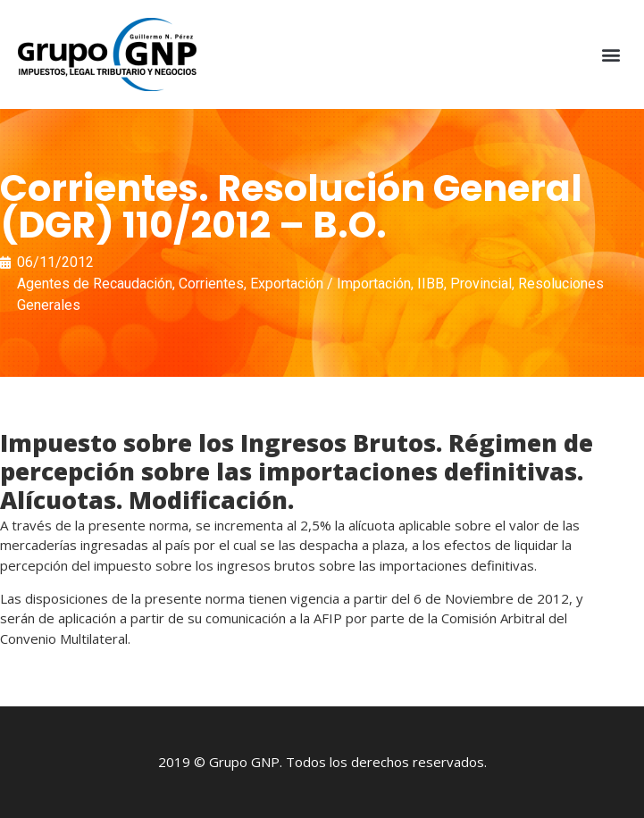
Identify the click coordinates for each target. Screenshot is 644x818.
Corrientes (211, 284)
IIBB (431, 284)
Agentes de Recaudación (95, 284)
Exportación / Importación (330, 284)
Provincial (481, 284)
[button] (611, 55)
